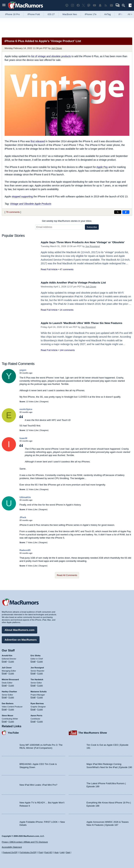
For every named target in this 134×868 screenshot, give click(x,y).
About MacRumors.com (19, 629)
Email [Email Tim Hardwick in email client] (33, 684)
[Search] (125, 6)
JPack (23, 517)
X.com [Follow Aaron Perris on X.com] (40, 720)
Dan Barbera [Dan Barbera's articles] (8, 703)
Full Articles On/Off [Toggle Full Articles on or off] (28, 852)
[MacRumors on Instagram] (72, 5)
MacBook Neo (70, 14)
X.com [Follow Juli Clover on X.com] (11, 672)
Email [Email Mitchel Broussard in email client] (4, 684)
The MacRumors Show (93, 732)
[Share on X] (118, 212)
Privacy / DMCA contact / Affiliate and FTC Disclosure (25, 842)
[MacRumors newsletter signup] (111, 5)
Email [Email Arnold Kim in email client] (4, 660)
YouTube (13, 732)
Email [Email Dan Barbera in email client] (4, 708)
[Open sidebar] (130, 6)
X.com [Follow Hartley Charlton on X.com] (11, 696)
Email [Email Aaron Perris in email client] (33, 720)
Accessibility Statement (12, 847)
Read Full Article (49, 273)
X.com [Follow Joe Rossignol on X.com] (40, 672)
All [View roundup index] (130, 14)
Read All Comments (67, 575)
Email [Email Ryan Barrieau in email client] (33, 708)
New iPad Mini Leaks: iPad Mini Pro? (38, 784)
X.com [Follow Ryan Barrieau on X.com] (40, 708)
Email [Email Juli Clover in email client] (4, 672)
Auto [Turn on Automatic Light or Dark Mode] (57, 852)
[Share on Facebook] (126, 212)
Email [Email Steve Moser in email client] (4, 720)
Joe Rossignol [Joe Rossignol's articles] (37, 667)
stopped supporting (22, 196)
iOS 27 (51, 14)
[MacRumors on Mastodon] (89, 5)
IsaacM (23, 438)
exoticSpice (26, 409)
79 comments (13, 212)
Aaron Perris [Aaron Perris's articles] (37, 715)
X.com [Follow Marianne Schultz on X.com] (40, 696)
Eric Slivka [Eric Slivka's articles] (36, 655)
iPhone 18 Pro (12, 14)
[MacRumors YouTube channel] (94, 5)
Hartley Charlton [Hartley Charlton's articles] (9, 691)
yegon (23, 370)
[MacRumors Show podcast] (67, 5)
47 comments (66, 273)
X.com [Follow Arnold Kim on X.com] (11, 660)
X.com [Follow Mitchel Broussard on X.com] (11, 684)
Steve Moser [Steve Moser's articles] (8, 715)
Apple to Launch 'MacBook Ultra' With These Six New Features (86, 323)
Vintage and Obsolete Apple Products (31, 204)
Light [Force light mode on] (62, 852)
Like (37, 402)
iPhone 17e (91, 14)
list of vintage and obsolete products (51, 56)
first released (38, 141)
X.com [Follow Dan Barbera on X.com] (11, 708)
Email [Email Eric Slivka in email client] (33, 660)
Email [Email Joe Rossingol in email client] (33, 672)
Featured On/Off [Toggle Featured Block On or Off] (10, 852)
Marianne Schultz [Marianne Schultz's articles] (39, 691)
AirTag (108, 14)
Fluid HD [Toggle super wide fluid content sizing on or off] (48, 852)
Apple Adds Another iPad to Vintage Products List (77, 282)
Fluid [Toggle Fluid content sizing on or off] (41, 852)
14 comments (66, 310)
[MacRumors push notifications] (100, 5)
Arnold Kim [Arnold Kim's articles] (7, 655)
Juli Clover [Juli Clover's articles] (7, 667)
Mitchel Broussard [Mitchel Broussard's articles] (10, 679)
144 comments (67, 350)
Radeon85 (25, 550)
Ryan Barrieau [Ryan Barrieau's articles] (37, 703)
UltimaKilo (25, 497)
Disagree (44, 402)
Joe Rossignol (93, 250)
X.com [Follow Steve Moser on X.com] (11, 720)
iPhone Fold (34, 14)
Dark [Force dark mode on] (68, 852)
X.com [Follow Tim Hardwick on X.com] (40, 684)
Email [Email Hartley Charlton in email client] (4, 696)
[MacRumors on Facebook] (78, 5)
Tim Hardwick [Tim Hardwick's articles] (37, 679)
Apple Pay (102, 167)
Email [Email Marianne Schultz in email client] (33, 696)
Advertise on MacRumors (21, 639)
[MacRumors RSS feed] (106, 5)
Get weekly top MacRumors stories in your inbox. (67, 221)
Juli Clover (57, 48)
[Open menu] (4, 5)
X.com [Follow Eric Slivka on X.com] (40, 660)
